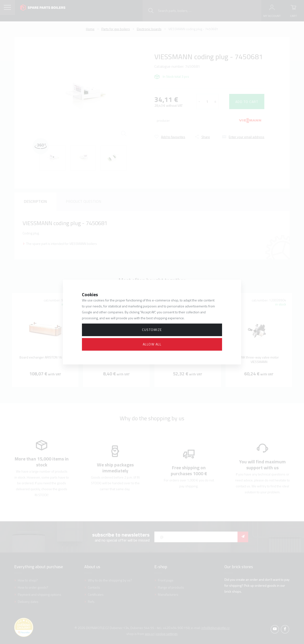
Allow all (152, 344)
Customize (152, 330)
